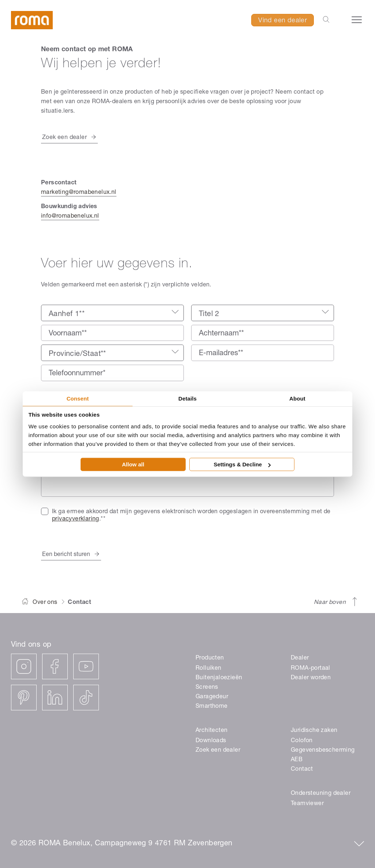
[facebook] (55, 666)
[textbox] (112, 315)
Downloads (211, 741)
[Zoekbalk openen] (326, 20)
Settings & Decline (242, 464)
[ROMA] (33, 21)
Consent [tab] (78, 398)
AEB (297, 760)
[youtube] (86, 666)
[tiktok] (86, 698)
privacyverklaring (76, 519)
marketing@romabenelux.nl (79, 193)
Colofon (302, 741)
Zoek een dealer (64, 138)
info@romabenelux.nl (70, 217)
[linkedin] (55, 698)
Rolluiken (209, 669)
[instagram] (24, 666)
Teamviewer (307, 804)
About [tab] (297, 398)
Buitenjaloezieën (219, 678)
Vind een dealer (283, 21)
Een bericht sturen (66, 555)
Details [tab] (187, 398)
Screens (207, 688)
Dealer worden (311, 678)
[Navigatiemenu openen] (357, 20)
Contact (302, 770)
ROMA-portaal (311, 669)
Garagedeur (212, 697)
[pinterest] (24, 698)
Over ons (45, 603)
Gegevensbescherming (323, 751)
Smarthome (212, 707)
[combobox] (112, 313)
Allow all (133, 464)
